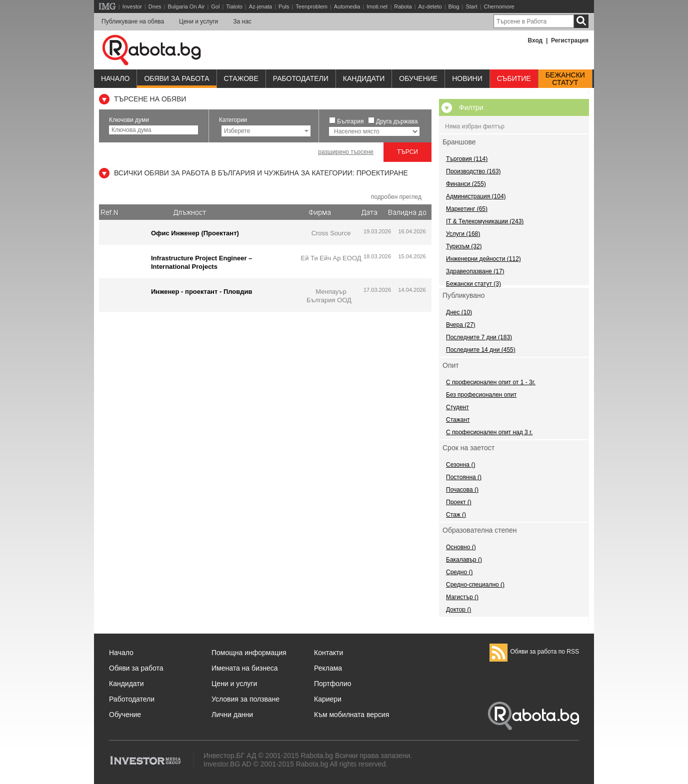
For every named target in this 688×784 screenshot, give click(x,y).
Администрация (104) (476, 196)
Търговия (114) (467, 159)
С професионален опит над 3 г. (489, 432)
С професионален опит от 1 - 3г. (491, 382)
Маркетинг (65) (467, 209)
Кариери (328, 699)
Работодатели (301, 78)
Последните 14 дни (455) (481, 350)
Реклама (328, 668)
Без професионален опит (481, 395)
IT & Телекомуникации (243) (485, 221)
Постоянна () (464, 477)
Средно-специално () (475, 585)
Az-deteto (430, 6)
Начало (115, 78)
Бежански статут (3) (473, 284)
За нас (242, 21)
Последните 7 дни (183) (479, 337)
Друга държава (397, 121)
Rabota (403, 6)
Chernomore (499, 6)
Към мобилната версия (351, 715)
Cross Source (331, 233)
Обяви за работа (176, 78)
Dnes (155, 6)
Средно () (459, 572)
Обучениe (418, 78)
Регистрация (570, 40)
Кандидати (364, 78)
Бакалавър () (464, 560)
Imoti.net (377, 6)
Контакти (328, 653)
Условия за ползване (245, 699)
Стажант (458, 420)
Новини (467, 78)
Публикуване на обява (133, 21)
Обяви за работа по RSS (534, 652)
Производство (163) (473, 171)
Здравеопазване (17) (475, 271)
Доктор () (458, 610)
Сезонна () (460, 465)
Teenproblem (311, 6)
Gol (215, 6)
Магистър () (462, 597)
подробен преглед (396, 197)
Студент (457, 407)
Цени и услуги (198, 21)
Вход (535, 40)
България (350, 121)
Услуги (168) (463, 234)
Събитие (514, 78)
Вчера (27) (461, 325)
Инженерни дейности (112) (483, 259)
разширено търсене (346, 152)
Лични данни (232, 715)
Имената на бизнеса (245, 668)
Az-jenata (260, 6)
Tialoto (234, 6)
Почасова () (462, 490)
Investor (132, 6)
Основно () (461, 547)
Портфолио (333, 684)
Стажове (241, 78)
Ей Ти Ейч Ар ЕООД (331, 258)
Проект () (459, 502)
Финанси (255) (466, 184)
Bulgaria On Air (186, 6)
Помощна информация (249, 653)
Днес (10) (459, 312)
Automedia (347, 6)
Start (471, 6)
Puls (284, 6)
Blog (454, 6)
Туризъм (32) (464, 246)
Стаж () (456, 515)
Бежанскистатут (565, 79)
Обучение (125, 715)
